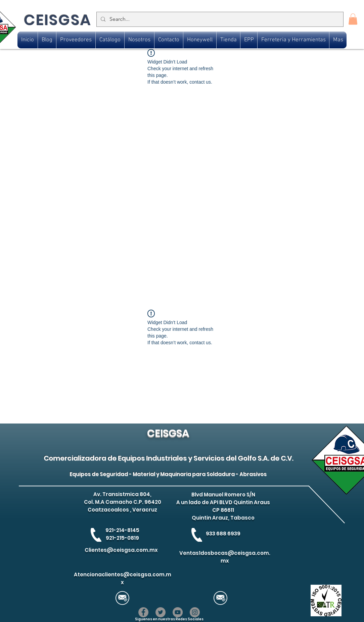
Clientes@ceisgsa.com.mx (121, 550)
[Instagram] (195, 612)
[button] (353, 19)
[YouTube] (178, 612)
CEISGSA (58, 20)
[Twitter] (161, 612)
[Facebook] (143, 612)
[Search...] (219, 19)
